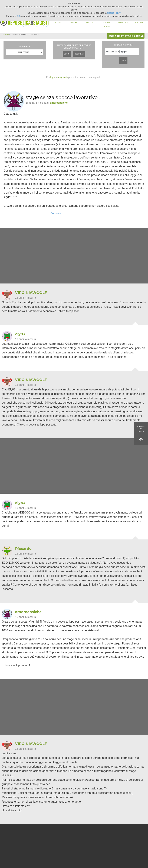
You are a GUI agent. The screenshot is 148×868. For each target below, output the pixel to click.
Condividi (56, 213)
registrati (63, 77)
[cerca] (122, 52)
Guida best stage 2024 (126, 36)
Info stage (123, 23)
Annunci (90, 23)
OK (18, 16)
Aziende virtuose (107, 24)
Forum (74, 23)
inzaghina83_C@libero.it (64, 344)
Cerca (123, 60)
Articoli (57, 23)
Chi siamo (140, 23)
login (53, 77)
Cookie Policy (114, 13)
